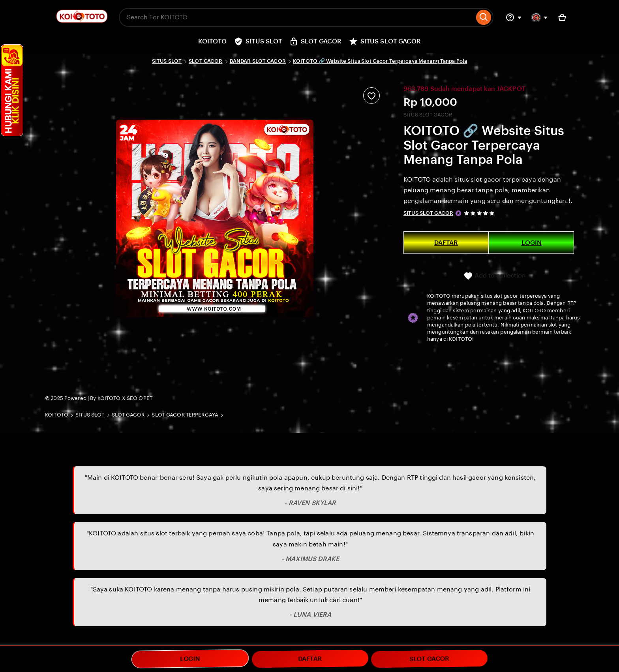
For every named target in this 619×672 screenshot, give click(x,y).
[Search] (484, 17)
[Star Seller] (458, 213)
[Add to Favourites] (371, 96)
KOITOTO (57, 415)
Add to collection (495, 276)
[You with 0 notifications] (540, 17)
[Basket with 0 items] (562, 17)
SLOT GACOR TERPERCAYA (185, 415)
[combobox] (296, 17)
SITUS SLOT (167, 61)
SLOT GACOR (205, 61)
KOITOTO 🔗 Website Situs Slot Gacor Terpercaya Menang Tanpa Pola (380, 61)
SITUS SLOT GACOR (428, 213)
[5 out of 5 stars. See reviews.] (480, 213)
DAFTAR (446, 243)
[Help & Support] (514, 17)
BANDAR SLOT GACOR (258, 61)
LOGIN (532, 243)
